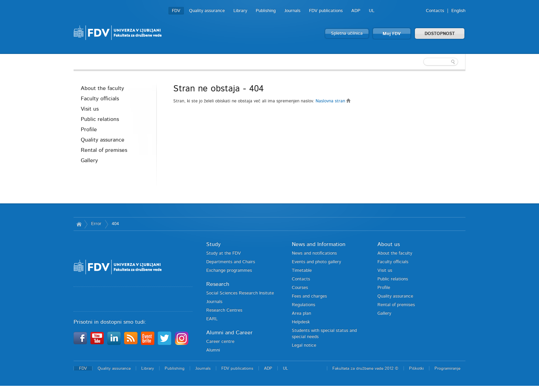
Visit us (90, 109)
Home (79, 224)
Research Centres (224, 310)
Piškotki (416, 368)
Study (213, 244)
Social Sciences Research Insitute (240, 293)
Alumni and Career (229, 333)
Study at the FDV (224, 253)
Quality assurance (207, 11)
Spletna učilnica (347, 33)
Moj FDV (392, 34)
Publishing (266, 11)
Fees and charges (309, 296)
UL (372, 11)
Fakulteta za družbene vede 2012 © (365, 368)
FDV (176, 11)
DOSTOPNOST (440, 34)
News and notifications (314, 253)
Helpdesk (301, 322)
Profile (89, 130)
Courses (300, 288)
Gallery (89, 160)
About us (389, 244)
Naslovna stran (333, 101)
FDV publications (326, 11)
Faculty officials (100, 99)
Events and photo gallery (316, 262)
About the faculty (102, 88)
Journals (292, 11)
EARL (212, 319)
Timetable (302, 271)
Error (96, 224)
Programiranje (447, 368)
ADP (356, 11)
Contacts (435, 11)
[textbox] (421, 62)
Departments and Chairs (231, 262)
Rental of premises (104, 150)
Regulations (304, 305)
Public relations (100, 119)
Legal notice (304, 345)
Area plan (301, 313)
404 (115, 224)
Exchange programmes (229, 271)
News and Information (319, 244)
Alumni (213, 350)
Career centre (220, 342)
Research (218, 284)
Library (240, 11)
